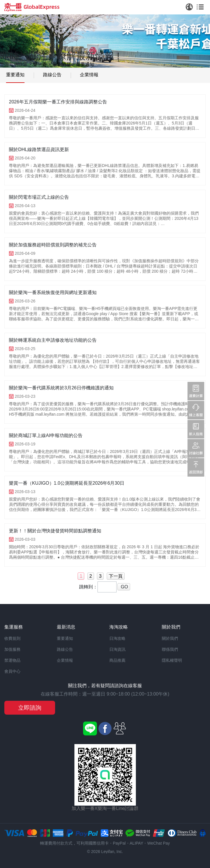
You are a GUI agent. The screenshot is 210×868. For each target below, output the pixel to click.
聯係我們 (170, 649)
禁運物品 (12, 660)
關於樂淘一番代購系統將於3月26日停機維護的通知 (61, 388)
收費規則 (12, 638)
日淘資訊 (117, 649)
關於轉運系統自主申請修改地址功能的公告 (53, 340)
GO (124, 587)
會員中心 (12, 671)
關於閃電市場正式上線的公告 (39, 197)
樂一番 (40, 64)
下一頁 (116, 576)
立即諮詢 (30, 708)
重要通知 (85, 64)
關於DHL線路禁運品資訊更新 (39, 149)
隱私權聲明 (172, 660)
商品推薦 (117, 660)
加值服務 (12, 649)
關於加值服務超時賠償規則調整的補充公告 (53, 245)
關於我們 (170, 638)
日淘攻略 (117, 638)
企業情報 (89, 75)
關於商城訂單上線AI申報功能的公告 (46, 435)
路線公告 (52, 75)
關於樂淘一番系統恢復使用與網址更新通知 (53, 292)
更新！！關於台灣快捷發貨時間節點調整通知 (55, 531)
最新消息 (61, 64)
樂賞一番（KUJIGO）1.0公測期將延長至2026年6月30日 (67, 483)
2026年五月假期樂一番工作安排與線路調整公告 (58, 102)
